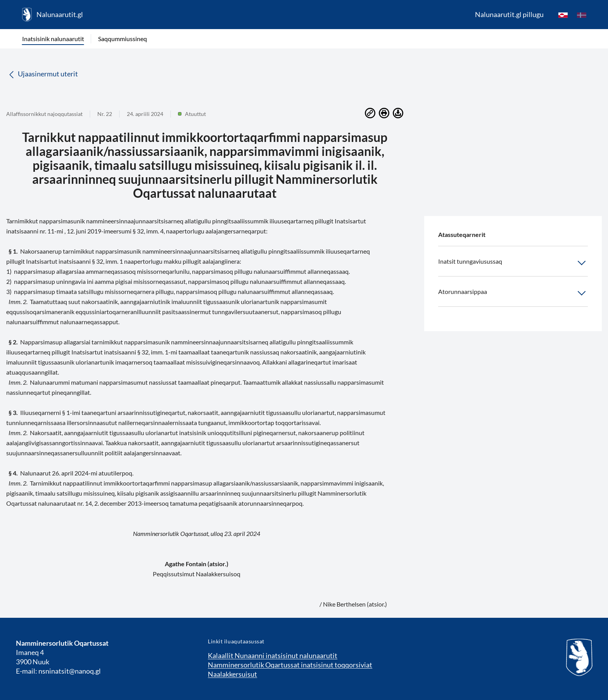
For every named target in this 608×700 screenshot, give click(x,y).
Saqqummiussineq (123, 39)
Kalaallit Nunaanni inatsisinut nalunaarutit (273, 655)
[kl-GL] (563, 15)
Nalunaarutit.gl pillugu (509, 14)
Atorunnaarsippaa (513, 293)
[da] (582, 15)
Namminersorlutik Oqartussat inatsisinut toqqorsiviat (290, 665)
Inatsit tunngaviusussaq (513, 263)
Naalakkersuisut (232, 674)
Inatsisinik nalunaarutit (53, 39)
